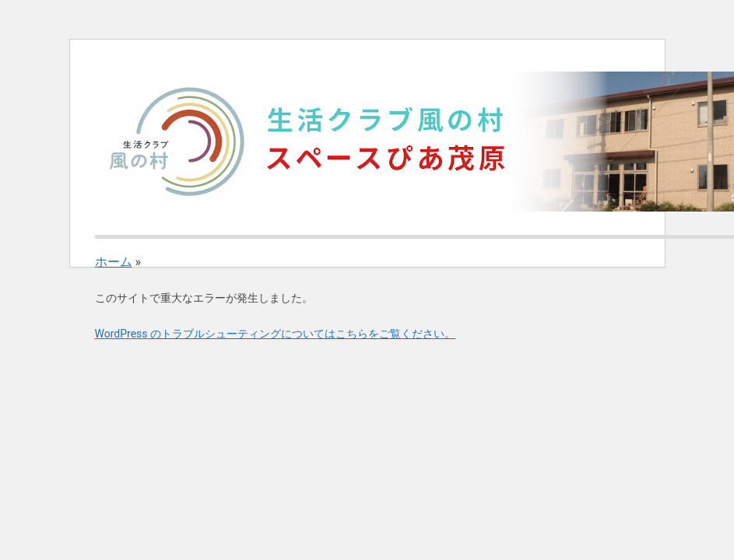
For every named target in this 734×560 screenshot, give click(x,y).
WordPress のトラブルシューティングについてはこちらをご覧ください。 (276, 334)
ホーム (114, 262)
